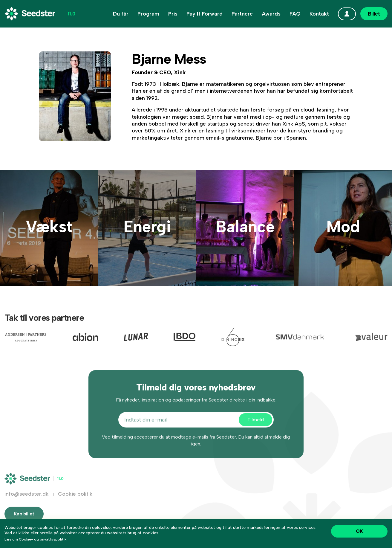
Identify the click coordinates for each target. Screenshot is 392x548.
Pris (173, 14)
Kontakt (319, 14)
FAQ (295, 14)
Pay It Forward (205, 14)
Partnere (242, 14)
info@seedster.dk (27, 503)
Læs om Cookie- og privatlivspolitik (35, 539)
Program (148, 14)
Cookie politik (75, 503)
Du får (121, 14)
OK (359, 531)
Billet (374, 14)
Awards (271, 14)
